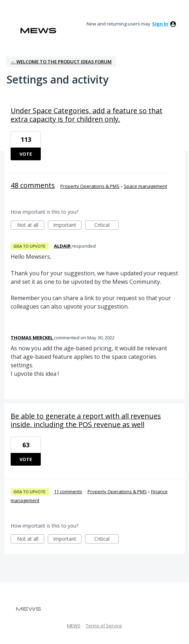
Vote (26, 154)
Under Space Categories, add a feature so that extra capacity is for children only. (87, 115)
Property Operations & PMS (90, 186)
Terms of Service (104, 626)
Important (67, 226)
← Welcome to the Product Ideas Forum (61, 62)
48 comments (33, 185)
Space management (145, 186)
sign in (160, 24)
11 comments (68, 491)
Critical (107, 226)
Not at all (31, 226)
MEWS (74, 626)
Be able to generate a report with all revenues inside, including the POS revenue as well (86, 420)
